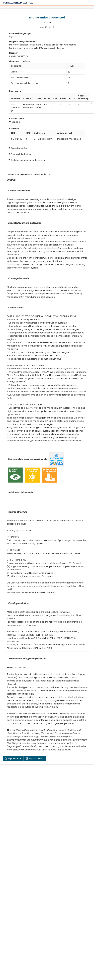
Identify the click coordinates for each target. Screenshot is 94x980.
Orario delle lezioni (21, 154)
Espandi (15, 122)
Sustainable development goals (28, 459)
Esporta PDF (13, 758)
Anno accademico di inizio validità (29, 174)
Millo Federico (16, 106)
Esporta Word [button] (35, 758)
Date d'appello (19, 148)
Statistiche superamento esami (28, 160)
